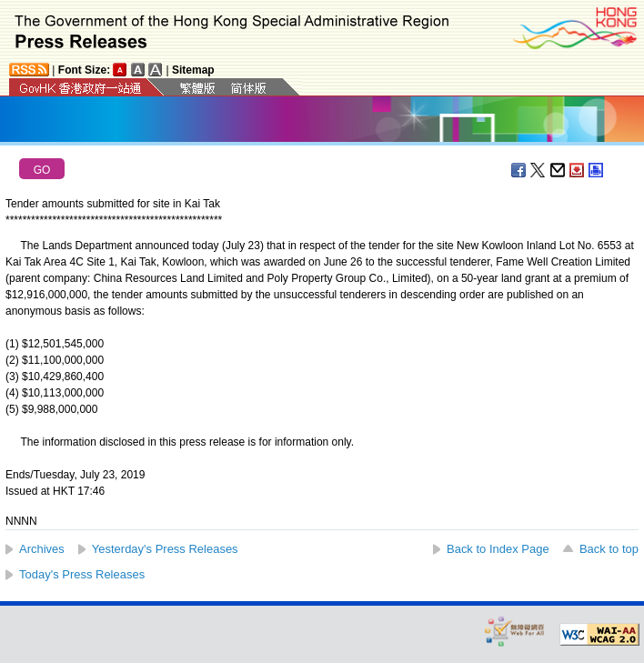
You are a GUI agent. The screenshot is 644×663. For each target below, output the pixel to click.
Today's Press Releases (82, 574)
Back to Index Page (498, 549)
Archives (42, 549)
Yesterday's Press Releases (165, 549)
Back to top (609, 549)
